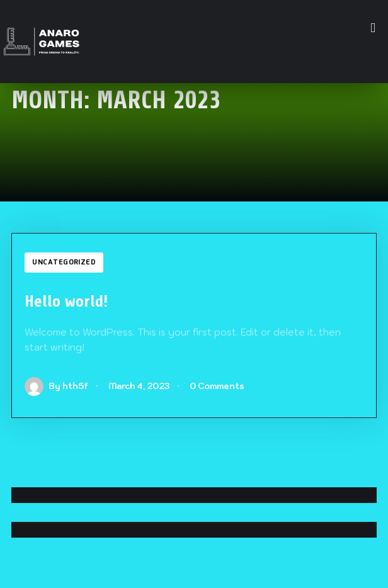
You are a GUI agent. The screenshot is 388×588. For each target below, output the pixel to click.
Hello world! (66, 301)
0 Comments (217, 386)
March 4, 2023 (139, 386)
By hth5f (56, 386)
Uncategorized (64, 263)
